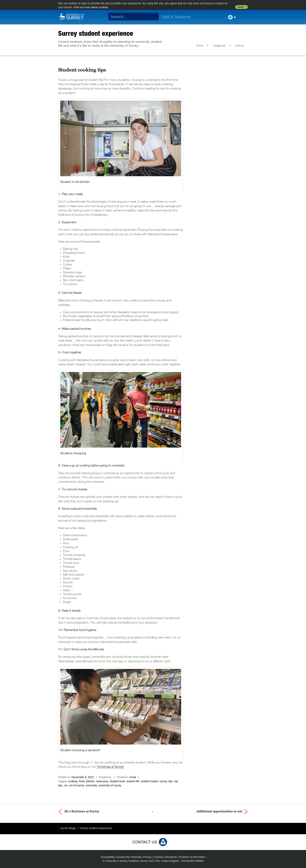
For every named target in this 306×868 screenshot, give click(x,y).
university (91, 785)
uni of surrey (76, 785)
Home (200, 46)
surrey (163, 781)
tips (171, 781)
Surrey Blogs (68, 828)
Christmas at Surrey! (110, 767)
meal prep (102, 781)
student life (133, 781)
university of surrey (110, 785)
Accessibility (108, 857)
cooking (73, 781)
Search (153, 17)
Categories (219, 46)
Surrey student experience (96, 33)
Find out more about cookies (91, 7)
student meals (150, 781)
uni (66, 785)
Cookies (158, 857)
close (241, 7)
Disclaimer (171, 857)
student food (117, 781)
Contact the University (129, 857)
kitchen (90, 781)
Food (133, 777)
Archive (240, 46)
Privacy (148, 857)
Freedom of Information (192, 857)
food (82, 781)
